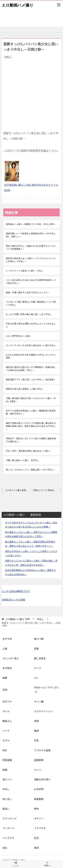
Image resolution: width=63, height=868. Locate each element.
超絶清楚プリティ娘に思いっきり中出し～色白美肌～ (31, 380)
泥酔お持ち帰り (42, 779)
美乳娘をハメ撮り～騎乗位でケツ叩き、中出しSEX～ (31, 224)
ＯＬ (36, 678)
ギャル (6, 711)
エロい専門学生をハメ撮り (18, 336)
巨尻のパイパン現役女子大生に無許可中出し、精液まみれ (47, 490)
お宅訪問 (39, 789)
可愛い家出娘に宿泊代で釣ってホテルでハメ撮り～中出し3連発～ (31, 400)
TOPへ (47, 864)
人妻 (5, 649)
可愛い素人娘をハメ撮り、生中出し (23, 460)
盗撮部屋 (39, 760)
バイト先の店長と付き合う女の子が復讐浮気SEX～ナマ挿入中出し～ (31, 282)
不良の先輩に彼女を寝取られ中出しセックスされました (31, 325)
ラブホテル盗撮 (42, 750)
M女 (5, 750)
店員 (5, 690)
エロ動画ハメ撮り (18, 5)
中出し (8, 57)
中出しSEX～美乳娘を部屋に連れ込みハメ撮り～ (29, 451)
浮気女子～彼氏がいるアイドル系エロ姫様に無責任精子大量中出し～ (31, 440)
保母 (36, 721)
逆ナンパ (7, 779)
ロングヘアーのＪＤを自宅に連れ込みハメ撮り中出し (31, 345)
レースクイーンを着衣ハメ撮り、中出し (25, 271)
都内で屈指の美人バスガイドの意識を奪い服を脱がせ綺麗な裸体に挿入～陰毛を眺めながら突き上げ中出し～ (31, 426)
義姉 (36, 731)
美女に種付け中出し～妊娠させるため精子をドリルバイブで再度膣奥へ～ (31, 247)
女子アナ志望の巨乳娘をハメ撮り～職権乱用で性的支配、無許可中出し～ (31, 412)
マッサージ (8, 828)
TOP (18, 619)
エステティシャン (44, 711)
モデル (6, 740)
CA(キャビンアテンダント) (47, 690)
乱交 (36, 838)
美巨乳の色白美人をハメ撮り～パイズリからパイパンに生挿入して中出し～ (31, 260)
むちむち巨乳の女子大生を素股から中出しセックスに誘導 (31, 356)
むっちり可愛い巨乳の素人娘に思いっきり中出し (29, 314)
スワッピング (10, 818)
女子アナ (7, 702)
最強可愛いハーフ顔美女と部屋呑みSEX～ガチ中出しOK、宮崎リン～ (31, 235)
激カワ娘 (39, 639)
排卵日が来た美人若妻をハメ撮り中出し (25, 389)
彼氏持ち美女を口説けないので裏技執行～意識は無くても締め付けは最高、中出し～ (31, 369)
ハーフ (6, 731)
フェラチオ (8, 838)
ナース (38, 668)
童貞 (36, 848)
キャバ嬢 (39, 702)
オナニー (39, 818)
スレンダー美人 (11, 658)
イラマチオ (40, 828)
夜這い (6, 809)
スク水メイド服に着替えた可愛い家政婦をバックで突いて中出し (31, 303)
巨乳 (36, 740)
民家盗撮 (7, 760)
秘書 (5, 678)
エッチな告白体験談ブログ (16, 591)
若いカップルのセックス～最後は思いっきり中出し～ (31, 470)
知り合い (7, 799)
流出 (5, 848)
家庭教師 (39, 799)
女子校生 (7, 668)
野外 (36, 809)
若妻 (36, 649)
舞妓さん (7, 721)
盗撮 (5, 770)
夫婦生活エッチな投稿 (13, 600)
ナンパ (38, 770)
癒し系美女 (40, 658)
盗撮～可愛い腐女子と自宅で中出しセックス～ (28, 293)
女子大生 (7, 639)
